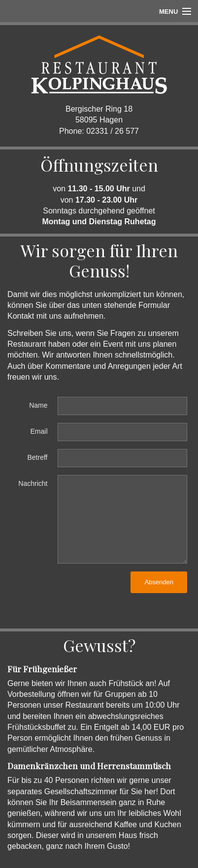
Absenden (159, 582)
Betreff (38, 457)
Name (38, 405)
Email (39, 431)
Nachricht (33, 483)
